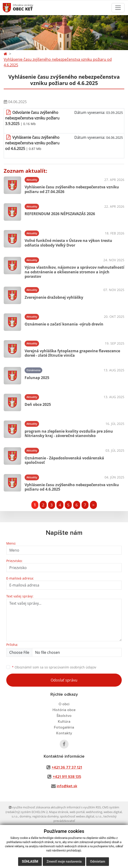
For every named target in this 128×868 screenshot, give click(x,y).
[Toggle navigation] (118, 8)
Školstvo (64, 716)
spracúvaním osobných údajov (72, 667)
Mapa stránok (59, 812)
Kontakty (64, 733)
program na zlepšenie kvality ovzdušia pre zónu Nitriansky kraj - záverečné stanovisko (69, 433)
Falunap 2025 (37, 378)
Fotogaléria (64, 727)
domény (25, 816)
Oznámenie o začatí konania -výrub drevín (64, 324)
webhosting (94, 812)
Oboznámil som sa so (54, 667)
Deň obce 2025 (38, 404)
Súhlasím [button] (30, 861)
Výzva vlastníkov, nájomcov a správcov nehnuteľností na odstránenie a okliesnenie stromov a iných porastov (74, 272)
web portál (77, 812)
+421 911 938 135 (67, 777)
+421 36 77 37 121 (67, 767)
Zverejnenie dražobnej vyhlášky (54, 297)
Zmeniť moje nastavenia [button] (64, 861)
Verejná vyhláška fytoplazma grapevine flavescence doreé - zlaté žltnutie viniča (72, 353)
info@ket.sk (67, 786)
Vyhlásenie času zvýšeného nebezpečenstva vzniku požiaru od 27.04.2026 (72, 189)
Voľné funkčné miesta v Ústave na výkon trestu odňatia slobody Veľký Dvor (68, 243)
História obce (64, 710)
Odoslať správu (64, 680)
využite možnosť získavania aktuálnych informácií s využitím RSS (55, 807)
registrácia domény (45, 816)
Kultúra (64, 722)
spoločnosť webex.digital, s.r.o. (81, 816)
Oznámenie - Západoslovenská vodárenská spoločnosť (64, 460)
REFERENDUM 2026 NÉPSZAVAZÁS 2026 (60, 214)
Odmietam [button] (97, 861)
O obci (64, 704)
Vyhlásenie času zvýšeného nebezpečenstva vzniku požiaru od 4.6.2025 (58, 62)
